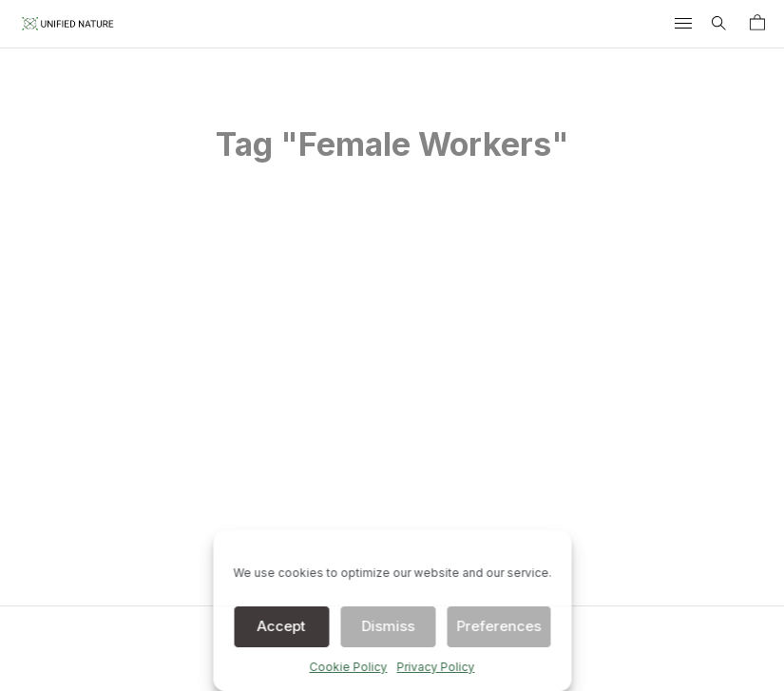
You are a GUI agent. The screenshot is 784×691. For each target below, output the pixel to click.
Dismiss (388, 626)
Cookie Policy (349, 667)
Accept (282, 626)
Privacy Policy (436, 667)
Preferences (498, 626)
